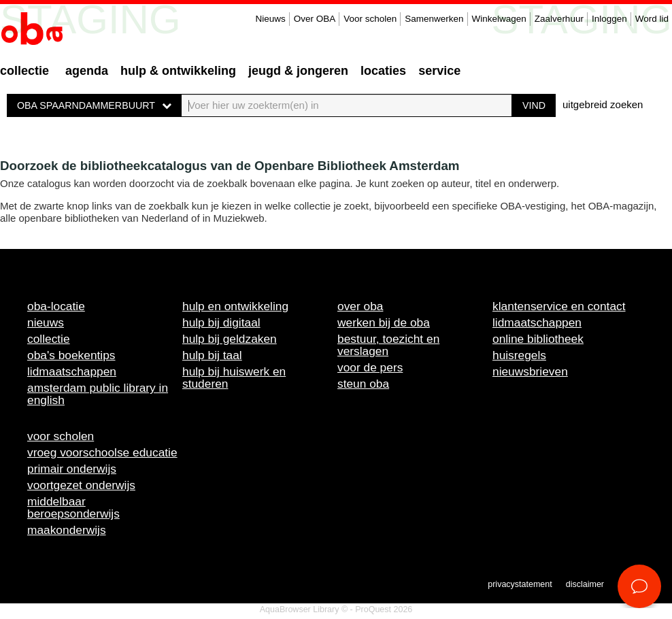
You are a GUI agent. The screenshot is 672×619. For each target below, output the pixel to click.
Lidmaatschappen (72, 371)
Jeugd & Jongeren (298, 71)
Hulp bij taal (212, 355)
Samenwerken (434, 19)
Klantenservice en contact (559, 306)
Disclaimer (585, 584)
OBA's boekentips (71, 355)
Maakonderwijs (67, 530)
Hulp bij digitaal (221, 322)
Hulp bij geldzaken (230, 339)
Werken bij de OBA (384, 322)
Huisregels (519, 355)
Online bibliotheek (538, 339)
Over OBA (315, 19)
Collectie (24, 71)
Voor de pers (370, 367)
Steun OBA (363, 384)
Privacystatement (520, 584)
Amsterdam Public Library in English (98, 394)
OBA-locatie (56, 306)
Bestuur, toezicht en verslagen (388, 345)
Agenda (87, 71)
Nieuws (270, 19)
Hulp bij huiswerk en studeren (234, 378)
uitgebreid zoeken (603, 104)
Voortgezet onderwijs (81, 485)
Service (439, 71)
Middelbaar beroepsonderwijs (73, 507)
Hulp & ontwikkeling (178, 71)
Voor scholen (370, 19)
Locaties (383, 71)
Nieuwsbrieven (530, 371)
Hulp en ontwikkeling (235, 306)
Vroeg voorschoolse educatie (102, 452)
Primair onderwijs (72, 469)
